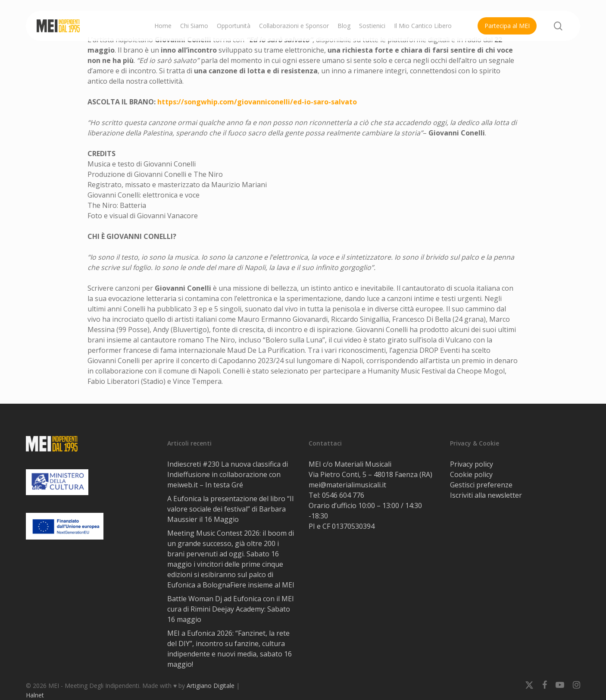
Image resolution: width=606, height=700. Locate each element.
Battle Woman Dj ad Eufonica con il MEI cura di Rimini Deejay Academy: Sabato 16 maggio (231, 609)
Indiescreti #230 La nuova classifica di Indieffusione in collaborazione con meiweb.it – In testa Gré (228, 474)
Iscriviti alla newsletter (486, 495)
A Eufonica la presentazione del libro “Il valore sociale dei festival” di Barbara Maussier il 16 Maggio (230, 509)
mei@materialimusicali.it (347, 485)
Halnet (35, 695)
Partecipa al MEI (507, 26)
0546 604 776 (343, 495)
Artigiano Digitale (211, 686)
